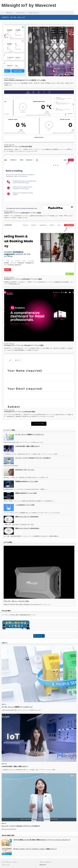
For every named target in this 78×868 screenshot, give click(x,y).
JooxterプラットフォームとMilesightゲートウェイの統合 (23, 213)
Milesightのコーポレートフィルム (25, 470)
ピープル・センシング (9, 78)
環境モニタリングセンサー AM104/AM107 (27, 517)
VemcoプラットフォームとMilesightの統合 (18, 146)
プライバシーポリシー (46, 862)
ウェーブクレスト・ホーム (9, 862)
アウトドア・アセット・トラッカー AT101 (16, 601)
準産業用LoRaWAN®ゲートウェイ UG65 (27, 481)
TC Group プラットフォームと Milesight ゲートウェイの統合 (24, 345)
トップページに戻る (39, 424)
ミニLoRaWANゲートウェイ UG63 (25, 505)
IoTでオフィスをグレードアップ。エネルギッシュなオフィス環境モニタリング (35, 849)
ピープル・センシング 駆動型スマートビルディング (30, 434)
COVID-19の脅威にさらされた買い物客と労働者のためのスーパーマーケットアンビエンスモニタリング (42, 840)
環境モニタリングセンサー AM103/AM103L (27, 528)
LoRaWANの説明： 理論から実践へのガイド (28, 446)
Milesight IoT (43, 865)
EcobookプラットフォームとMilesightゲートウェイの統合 (23, 279)
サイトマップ (6, 865)
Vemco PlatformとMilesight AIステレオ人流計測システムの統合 (25, 80)
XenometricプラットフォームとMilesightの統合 (20, 412)
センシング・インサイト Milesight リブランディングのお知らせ (33, 458)
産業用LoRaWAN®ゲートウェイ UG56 (26, 493)
